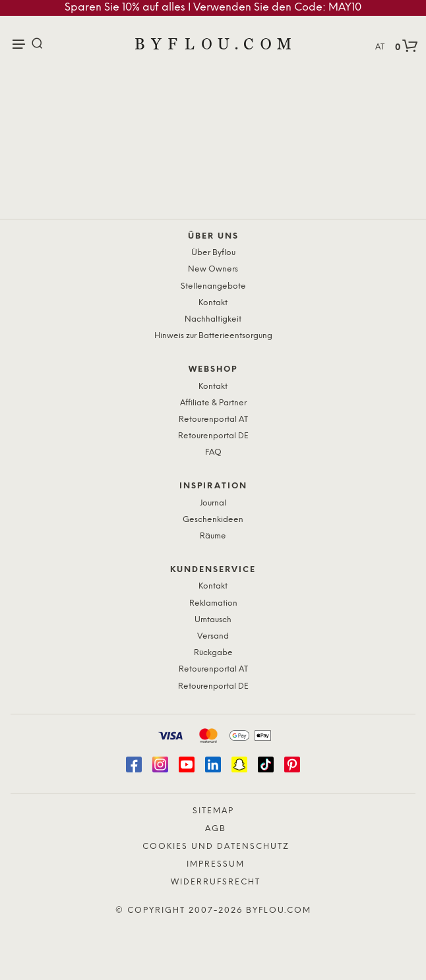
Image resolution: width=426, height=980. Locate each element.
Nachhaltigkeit (213, 319)
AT (380, 47)
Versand (213, 636)
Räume (213, 536)
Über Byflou (213, 253)
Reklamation (213, 603)
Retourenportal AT (213, 419)
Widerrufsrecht (216, 882)
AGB (216, 829)
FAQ (213, 452)
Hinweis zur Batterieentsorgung (213, 336)
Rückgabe (213, 653)
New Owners (213, 269)
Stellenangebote (213, 286)
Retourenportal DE (213, 436)
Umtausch (213, 620)
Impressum (216, 864)
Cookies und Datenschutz (216, 847)
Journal (213, 503)
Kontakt (213, 303)
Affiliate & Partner (213, 403)
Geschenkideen (213, 520)
